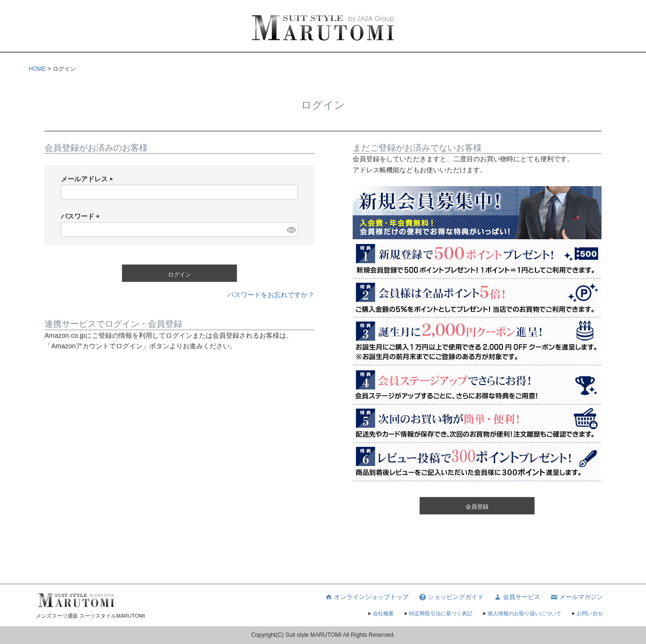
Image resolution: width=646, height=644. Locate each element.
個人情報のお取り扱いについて (522, 613)
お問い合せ (587, 613)
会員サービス (517, 597)
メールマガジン (576, 597)
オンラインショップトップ (367, 597)
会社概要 (380, 613)
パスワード (82, 216)
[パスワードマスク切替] (291, 230)
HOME (37, 69)
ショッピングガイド (451, 597)
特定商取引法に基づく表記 (438, 613)
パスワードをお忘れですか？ (271, 295)
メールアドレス (89, 179)
